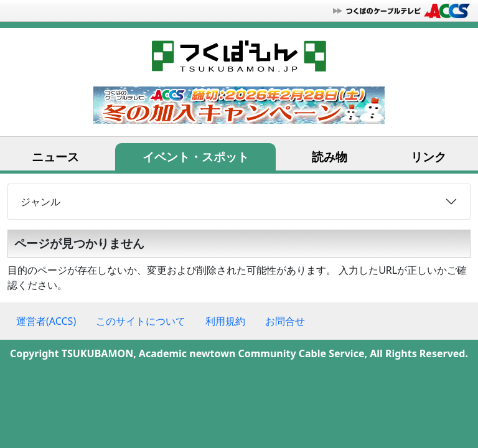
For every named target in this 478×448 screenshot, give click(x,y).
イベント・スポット (196, 156)
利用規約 (225, 321)
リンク (429, 156)
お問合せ (285, 321)
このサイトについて (141, 321)
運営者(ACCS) (46, 321)
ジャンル (40, 202)
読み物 (330, 156)
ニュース (55, 156)
